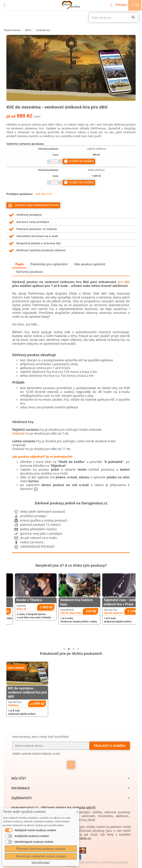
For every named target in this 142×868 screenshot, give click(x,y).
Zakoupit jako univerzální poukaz (33, 206)
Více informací (41, 862)
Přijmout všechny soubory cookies (41, 849)
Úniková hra (21, 433)
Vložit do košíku (79, 161)
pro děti (124, 282)
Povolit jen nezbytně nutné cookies (41, 856)
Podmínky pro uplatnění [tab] (49, 264)
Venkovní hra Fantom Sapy (101, 602)
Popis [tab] (19, 264)
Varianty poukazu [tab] (30, 272)
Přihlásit (119, 5)
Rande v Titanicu (54, 600)
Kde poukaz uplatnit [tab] (90, 264)
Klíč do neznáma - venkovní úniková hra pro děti (27, 692)
